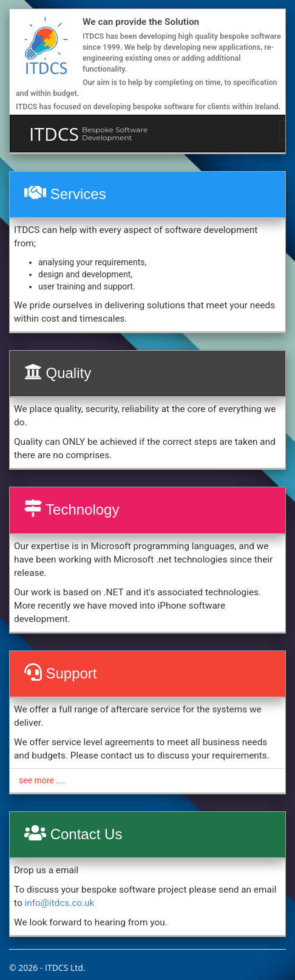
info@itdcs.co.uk (59, 903)
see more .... (42, 780)
